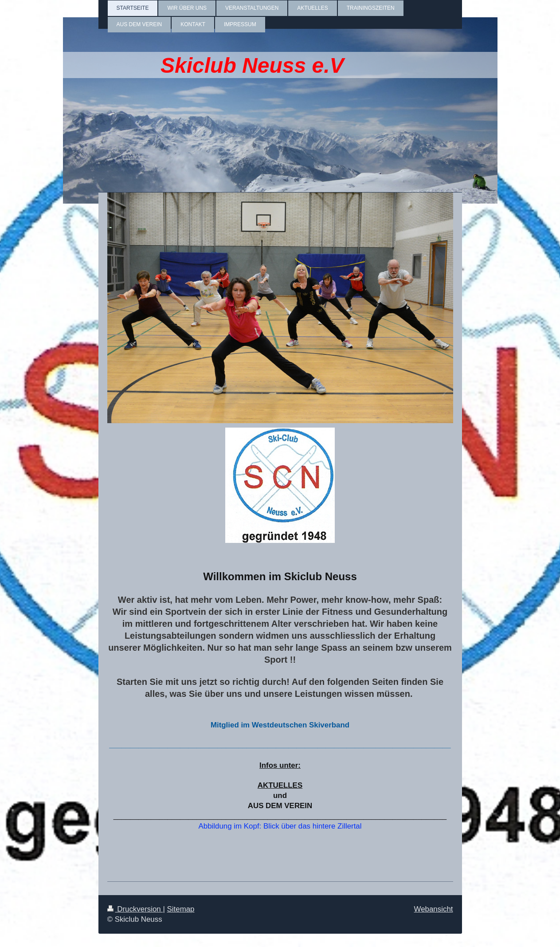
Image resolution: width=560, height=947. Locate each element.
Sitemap (181, 909)
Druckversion (135, 909)
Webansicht (434, 909)
